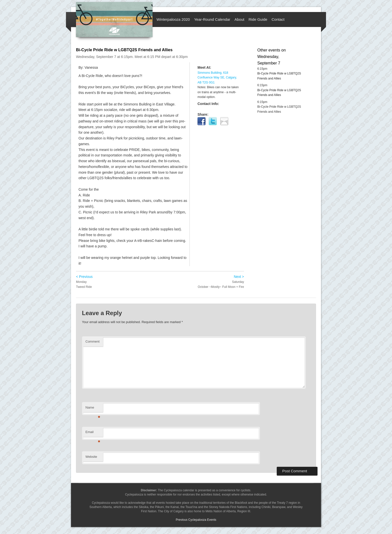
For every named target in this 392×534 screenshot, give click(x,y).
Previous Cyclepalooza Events (196, 520)
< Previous (84, 277)
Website (91, 457)
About (239, 19)
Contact (278, 19)
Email (93, 433)
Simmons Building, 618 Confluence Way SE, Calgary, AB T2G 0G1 (217, 78)
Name (93, 409)
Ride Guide (258, 19)
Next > (239, 277)
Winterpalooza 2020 (173, 19)
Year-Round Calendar (212, 19)
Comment (92, 341)
